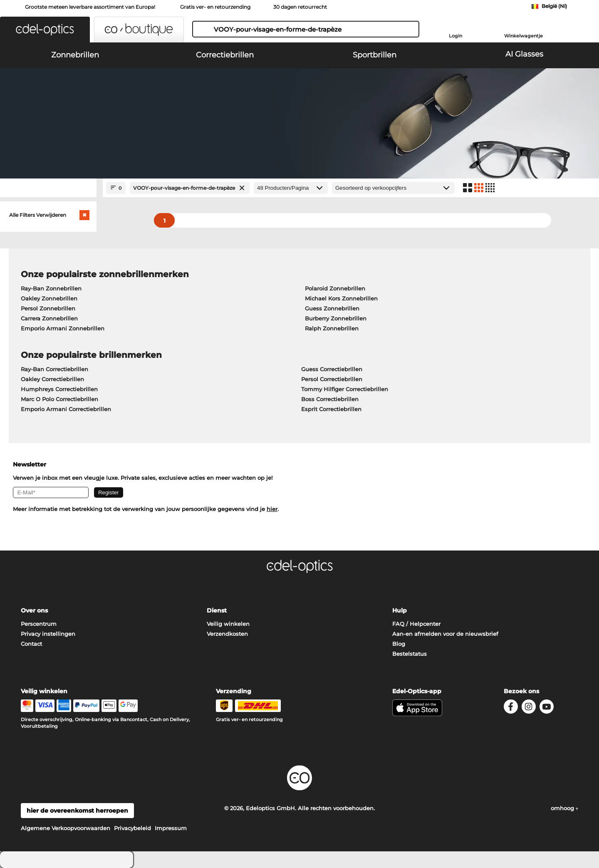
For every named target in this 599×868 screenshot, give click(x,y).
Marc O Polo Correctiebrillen (59, 399)
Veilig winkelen (228, 624)
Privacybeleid (132, 828)
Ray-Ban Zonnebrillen (51, 288)
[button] (45, 30)
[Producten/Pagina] (291, 188)
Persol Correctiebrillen (332, 379)
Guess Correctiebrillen (332, 369)
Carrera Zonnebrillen (49, 318)
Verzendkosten (227, 634)
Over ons (34, 610)
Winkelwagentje (524, 36)
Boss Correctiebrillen (330, 399)
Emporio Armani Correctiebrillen (66, 409)
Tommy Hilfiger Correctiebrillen (345, 389)
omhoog (564, 808)
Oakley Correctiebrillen (52, 379)
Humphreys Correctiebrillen (59, 389)
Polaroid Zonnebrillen (335, 288)
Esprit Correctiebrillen (331, 409)
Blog (399, 644)
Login (455, 36)
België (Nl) (554, 6)
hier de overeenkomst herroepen (77, 811)
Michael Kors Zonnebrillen (341, 298)
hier (272, 509)
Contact (31, 644)
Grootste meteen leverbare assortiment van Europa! (90, 7)
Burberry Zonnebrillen (336, 318)
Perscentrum (39, 624)
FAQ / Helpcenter (416, 624)
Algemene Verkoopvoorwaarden (66, 828)
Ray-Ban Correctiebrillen (54, 369)
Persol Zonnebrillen (48, 308)
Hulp (400, 610)
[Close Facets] (48, 188)
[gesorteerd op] (393, 188)
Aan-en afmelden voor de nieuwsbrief (445, 634)
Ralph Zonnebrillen (332, 328)
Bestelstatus (410, 654)
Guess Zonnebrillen (332, 308)
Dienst (217, 610)
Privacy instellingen (48, 634)
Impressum (171, 828)
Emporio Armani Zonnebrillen (63, 328)
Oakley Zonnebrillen (49, 298)
